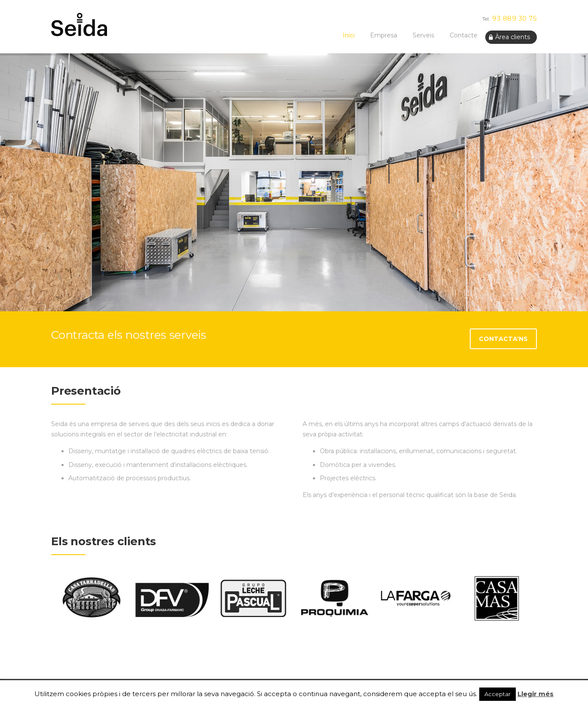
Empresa (384, 35)
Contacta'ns (503, 339)
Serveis (423, 35)
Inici (349, 35)
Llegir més (536, 694)
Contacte (464, 35)
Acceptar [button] (498, 694)
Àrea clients (513, 37)
